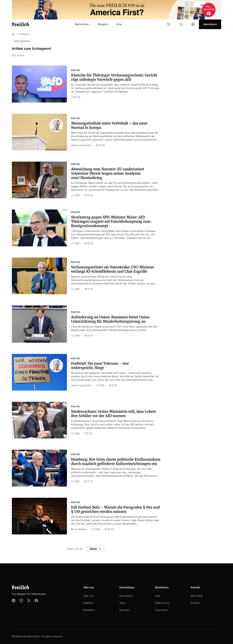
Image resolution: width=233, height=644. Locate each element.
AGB (158, 596)
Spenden (124, 610)
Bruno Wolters (79, 529)
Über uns (89, 596)
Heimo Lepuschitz (81, 145)
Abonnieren (126, 596)
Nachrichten (84, 24)
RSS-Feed (197, 596)
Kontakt (195, 603)
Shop (119, 24)
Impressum (161, 610)
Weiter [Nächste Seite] (95, 549)
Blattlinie (88, 603)
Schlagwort (24, 34)
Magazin (105, 24)
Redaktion (89, 610)
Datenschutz (162, 603)
